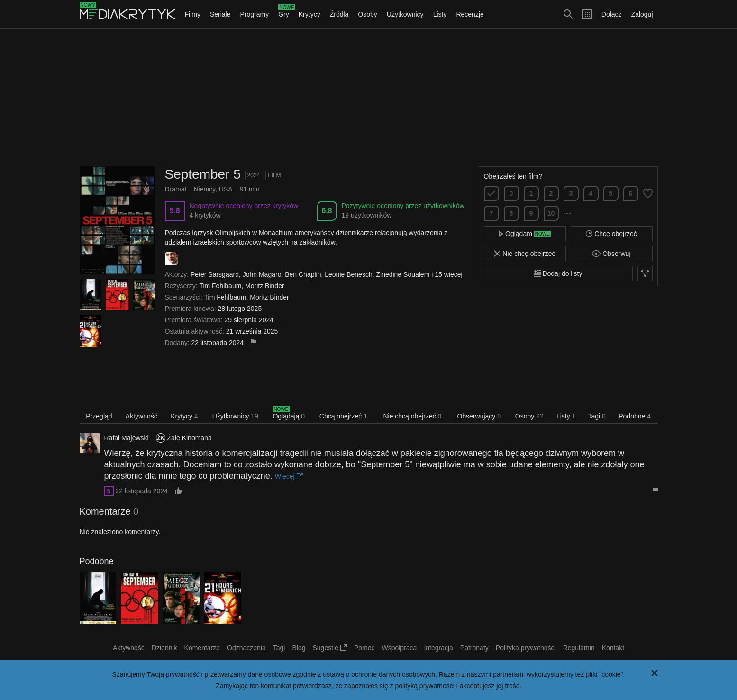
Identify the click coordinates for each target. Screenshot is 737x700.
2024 (254, 175)
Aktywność (141, 416)
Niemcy (204, 189)
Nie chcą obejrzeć (412, 416)
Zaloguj (642, 14)
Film (274, 175)
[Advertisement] (369, 98)
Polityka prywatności (526, 648)
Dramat (176, 189)
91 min (250, 189)
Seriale (220, 14)
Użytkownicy (405, 14)
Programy (255, 14)
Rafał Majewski (127, 438)
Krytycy (309, 14)
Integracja (438, 648)
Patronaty (474, 648)
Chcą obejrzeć (343, 416)
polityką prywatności (425, 686)
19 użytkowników (367, 215)
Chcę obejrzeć (611, 234)
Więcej (289, 476)
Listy (440, 14)
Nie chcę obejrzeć (524, 254)
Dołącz (612, 14)
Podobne (635, 416)
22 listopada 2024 (141, 491)
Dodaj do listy (558, 273)
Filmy (193, 14)
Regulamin (579, 648)
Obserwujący (479, 416)
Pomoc (364, 648)
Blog (299, 648)
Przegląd (99, 416)
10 (551, 213)
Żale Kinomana (190, 438)
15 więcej (448, 274)
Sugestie (330, 648)
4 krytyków (205, 215)
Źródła (339, 14)
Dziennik (164, 648)
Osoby (367, 14)
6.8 (327, 211)
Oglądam (525, 234)
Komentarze (202, 648)
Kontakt (613, 648)
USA (226, 189)
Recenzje (470, 14)
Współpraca (399, 648)
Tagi (596, 416)
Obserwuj (611, 254)
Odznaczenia (246, 648)
